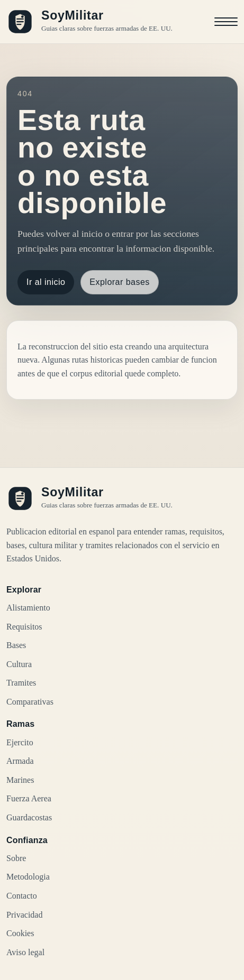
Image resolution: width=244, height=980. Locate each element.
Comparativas (30, 702)
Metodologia (28, 877)
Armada (20, 761)
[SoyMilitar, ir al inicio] (89, 22)
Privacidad (24, 915)
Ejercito (20, 742)
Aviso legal (25, 952)
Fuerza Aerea (29, 798)
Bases (16, 645)
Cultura (19, 664)
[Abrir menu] (226, 22)
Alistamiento (28, 608)
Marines (20, 780)
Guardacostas (29, 817)
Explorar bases (119, 282)
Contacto (22, 896)
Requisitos (24, 627)
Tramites (21, 683)
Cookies (20, 933)
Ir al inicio (46, 282)
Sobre (16, 858)
